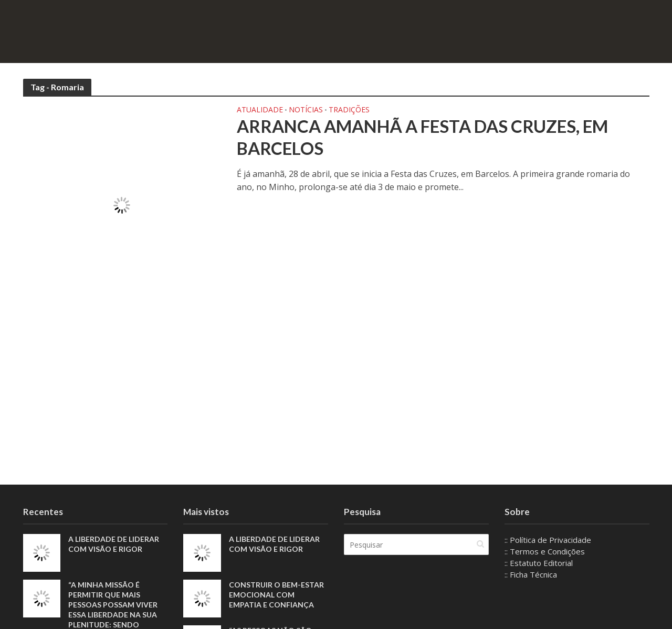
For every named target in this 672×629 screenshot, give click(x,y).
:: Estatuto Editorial (539, 563)
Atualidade (260, 110)
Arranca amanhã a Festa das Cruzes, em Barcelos (422, 137)
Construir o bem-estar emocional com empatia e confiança (276, 595)
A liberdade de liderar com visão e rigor (114, 544)
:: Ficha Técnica (531, 574)
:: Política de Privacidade (548, 540)
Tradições (349, 110)
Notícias (306, 110)
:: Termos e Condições (545, 551)
